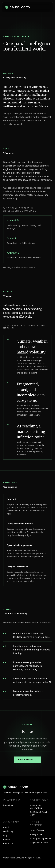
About (6, 827)
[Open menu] (48, 7)
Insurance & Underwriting (36, 807)
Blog (5, 835)
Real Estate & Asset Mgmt (38, 813)
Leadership (8, 831)
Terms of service (37, 830)
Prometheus (9, 805)
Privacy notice (36, 834)
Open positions (27, 760)
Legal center (36, 824)
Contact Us (8, 844)
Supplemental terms (39, 843)
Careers (7, 839)
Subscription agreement (41, 838)
